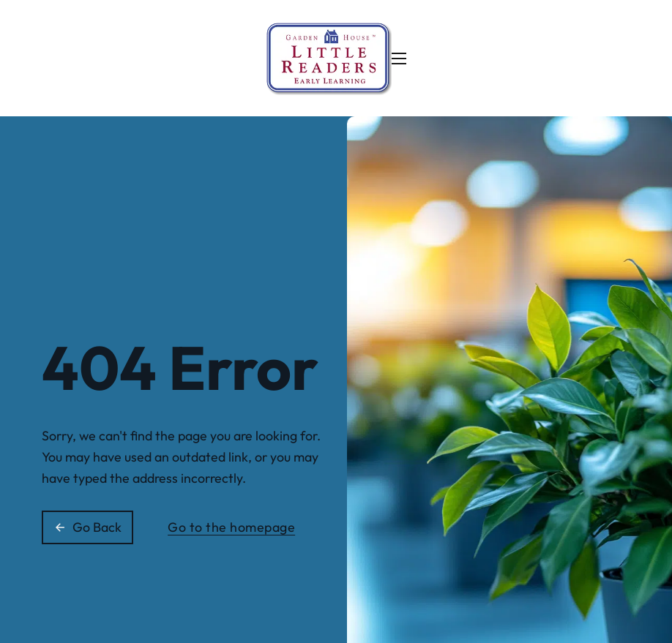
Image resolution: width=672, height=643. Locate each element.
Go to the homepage (231, 527)
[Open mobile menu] (399, 59)
